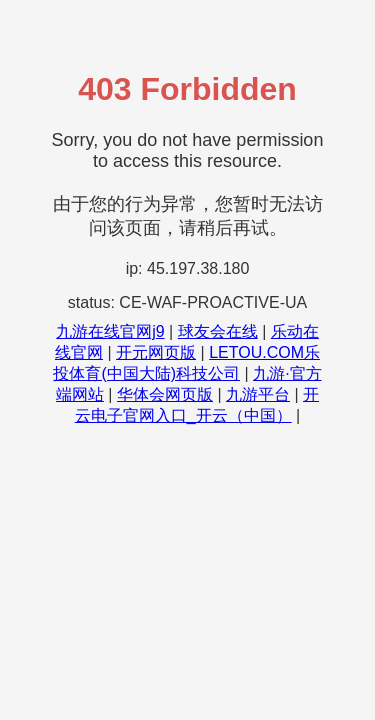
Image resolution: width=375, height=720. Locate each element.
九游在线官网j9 (110, 331)
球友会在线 (218, 331)
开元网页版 (156, 352)
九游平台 (258, 394)
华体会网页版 (165, 394)
